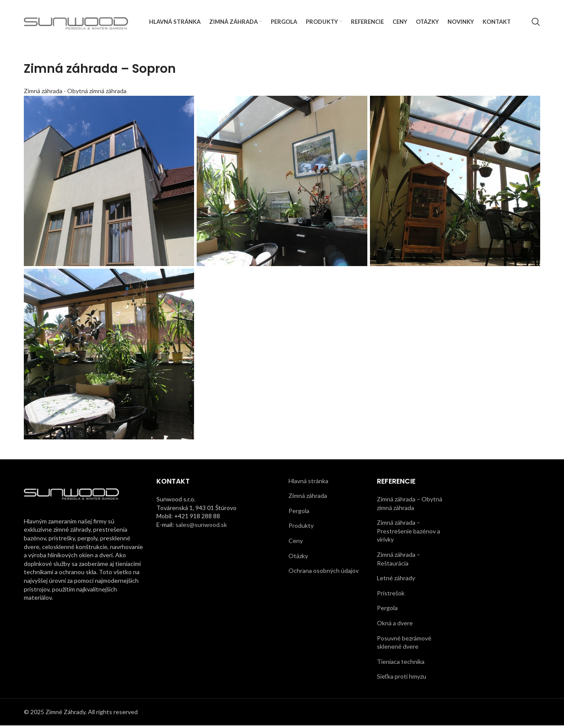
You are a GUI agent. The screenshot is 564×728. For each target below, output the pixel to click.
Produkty (301, 528)
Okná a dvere (395, 626)
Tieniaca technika (401, 664)
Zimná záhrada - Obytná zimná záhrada (75, 93)
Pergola (299, 513)
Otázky (298, 558)
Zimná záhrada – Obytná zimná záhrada (410, 506)
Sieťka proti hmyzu (402, 679)
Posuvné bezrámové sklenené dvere (404, 645)
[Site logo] (76, 22)
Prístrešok (391, 595)
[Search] (536, 23)
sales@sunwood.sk (201, 527)
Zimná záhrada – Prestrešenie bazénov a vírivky (408, 533)
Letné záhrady (396, 580)
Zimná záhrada (308, 498)
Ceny (296, 543)
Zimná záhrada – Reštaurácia (399, 561)
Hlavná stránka (308, 483)
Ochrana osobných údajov (324, 573)
